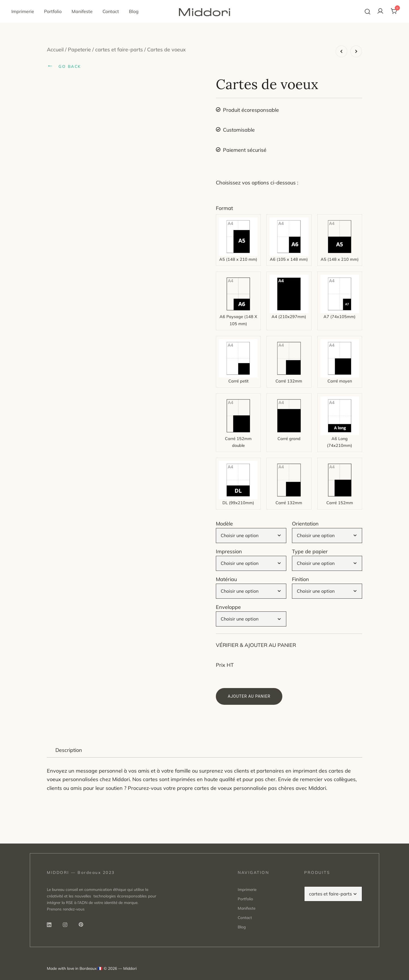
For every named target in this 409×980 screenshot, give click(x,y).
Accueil (55, 50)
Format (224, 208)
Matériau (226, 579)
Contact (111, 11)
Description (69, 750)
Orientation (305, 524)
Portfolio (53, 11)
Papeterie (79, 50)
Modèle (224, 524)
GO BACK (64, 66)
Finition (301, 579)
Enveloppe (228, 607)
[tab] (69, 750)
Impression (229, 551)
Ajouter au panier (249, 696)
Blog (134, 11)
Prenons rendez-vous (66, 909)
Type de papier (310, 551)
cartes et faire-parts (119, 50)
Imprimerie (23, 11)
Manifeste (82, 11)
